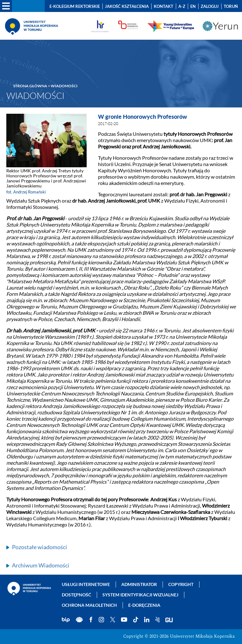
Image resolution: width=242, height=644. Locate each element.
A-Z (182, 6)
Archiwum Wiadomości (41, 565)
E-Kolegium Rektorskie (75, 6)
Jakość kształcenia (127, 6)
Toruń (231, 6)
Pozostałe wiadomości (40, 547)
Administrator (139, 584)
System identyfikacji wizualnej (140, 595)
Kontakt (164, 6)
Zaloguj (210, 6)
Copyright (181, 584)
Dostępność (76, 595)
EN (193, 6)
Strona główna (30, 86)
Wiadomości (64, 86)
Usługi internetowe (86, 584)
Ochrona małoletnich (89, 605)
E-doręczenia (144, 605)
